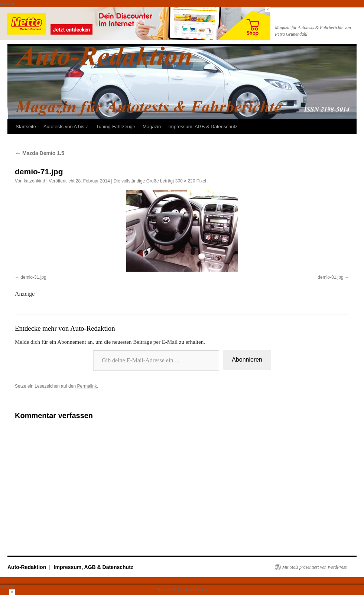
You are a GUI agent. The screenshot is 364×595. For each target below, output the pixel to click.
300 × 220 (185, 181)
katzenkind (34, 181)
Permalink (87, 386)
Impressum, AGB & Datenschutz (203, 127)
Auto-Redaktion (27, 567)
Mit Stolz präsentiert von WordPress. (315, 567)
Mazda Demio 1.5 (40, 153)
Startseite (26, 127)
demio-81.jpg (330, 277)
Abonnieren (247, 360)
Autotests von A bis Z (66, 127)
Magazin (152, 127)
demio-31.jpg (33, 277)
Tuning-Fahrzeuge (116, 127)
